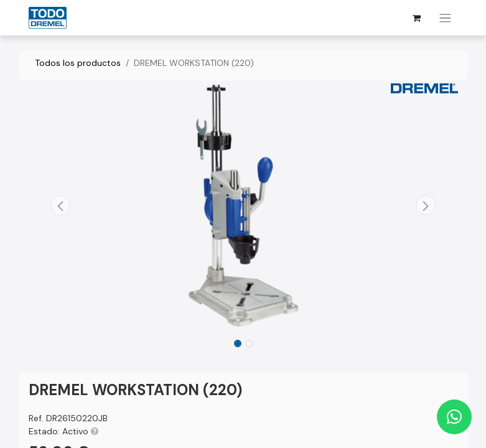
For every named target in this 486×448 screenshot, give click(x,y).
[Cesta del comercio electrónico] (416, 18)
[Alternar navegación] (445, 18)
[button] (61, 205)
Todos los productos (78, 63)
